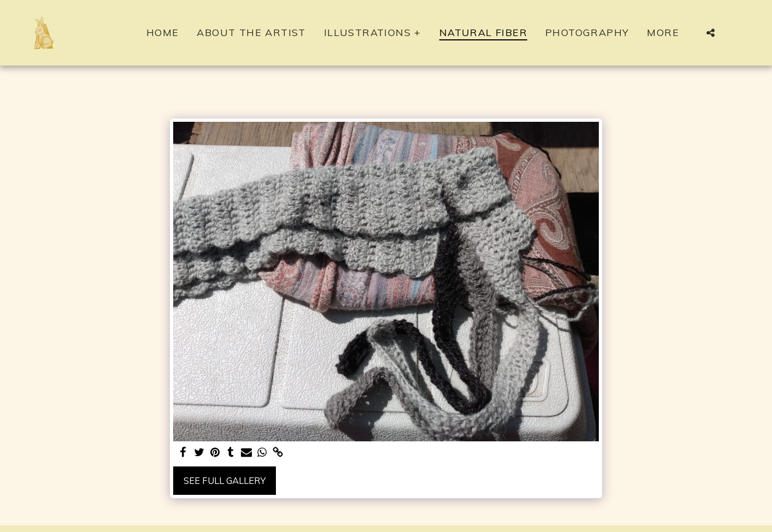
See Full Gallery (225, 480)
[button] (711, 33)
